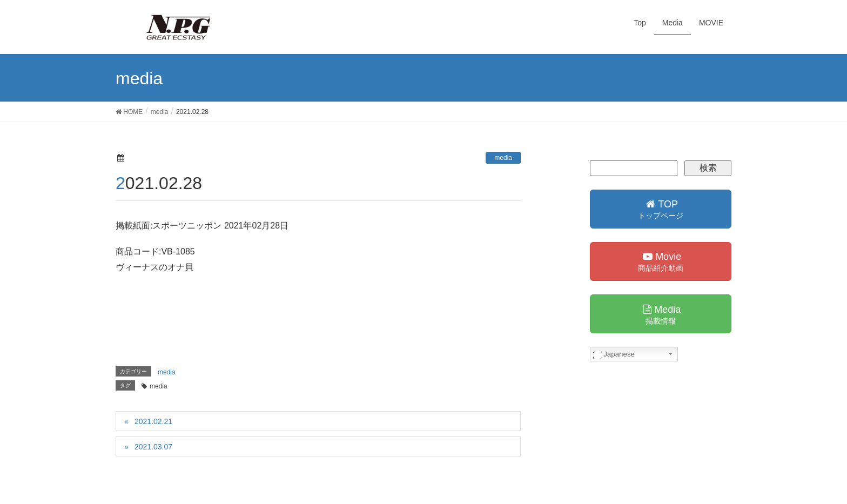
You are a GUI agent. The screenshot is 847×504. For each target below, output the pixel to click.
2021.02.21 (153, 421)
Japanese (614, 354)
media (503, 158)
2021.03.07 (153, 447)
